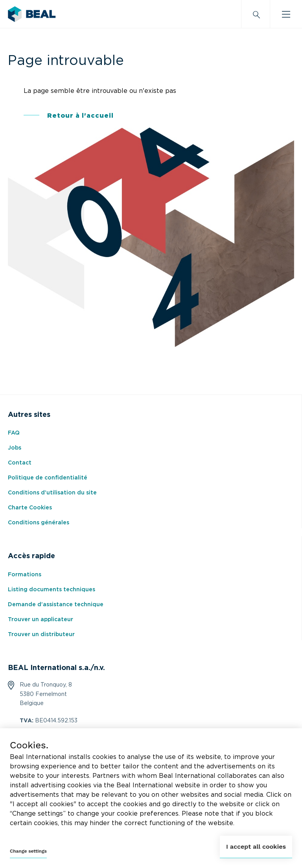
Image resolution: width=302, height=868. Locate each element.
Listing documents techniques (52, 590)
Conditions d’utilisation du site (52, 493)
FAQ (14, 433)
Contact (20, 463)
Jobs (15, 448)
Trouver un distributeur (41, 635)
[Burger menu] (286, 14)
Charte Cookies (30, 508)
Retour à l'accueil (80, 116)
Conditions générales (39, 523)
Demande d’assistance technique (56, 605)
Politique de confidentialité (48, 478)
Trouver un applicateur (41, 620)
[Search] (256, 14)
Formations (25, 575)
